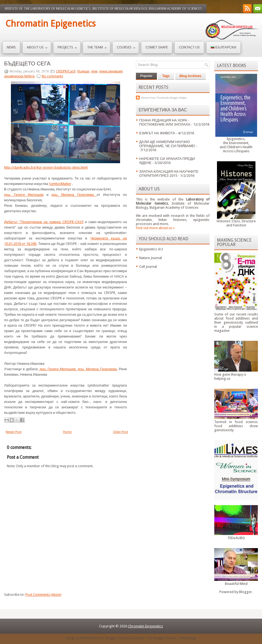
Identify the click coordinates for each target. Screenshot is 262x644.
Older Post (120, 432)
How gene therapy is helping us (230, 376)
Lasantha (138, 638)
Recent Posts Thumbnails (155, 98)
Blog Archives (190, 76)
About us (39, 46)
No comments (52, 76)
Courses (128, 46)
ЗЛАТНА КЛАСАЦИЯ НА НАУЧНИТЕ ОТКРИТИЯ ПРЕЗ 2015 (169, 174)
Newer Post (14, 432)
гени (94, 71)
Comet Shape (157, 47)
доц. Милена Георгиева (74, 195)
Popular (146, 76)
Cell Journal (148, 267)
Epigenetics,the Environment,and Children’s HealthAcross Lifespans (236, 145)
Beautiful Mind (236, 584)
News (11, 47)
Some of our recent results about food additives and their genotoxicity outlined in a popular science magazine (236, 322)
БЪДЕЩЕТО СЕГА (27, 63)
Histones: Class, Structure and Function (236, 223)
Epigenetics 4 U (151, 249)
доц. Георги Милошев (24, 195)
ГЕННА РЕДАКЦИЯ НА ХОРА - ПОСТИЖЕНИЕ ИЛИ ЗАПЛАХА (165, 122)
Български (224, 47)
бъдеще (83, 71)
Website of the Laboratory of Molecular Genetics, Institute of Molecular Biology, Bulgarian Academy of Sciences (103, 9)
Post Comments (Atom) (43, 595)
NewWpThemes (91, 638)
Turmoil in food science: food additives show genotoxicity (236, 426)
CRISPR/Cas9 (66, 71)
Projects (69, 46)
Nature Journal (151, 258)
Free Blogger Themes (162, 638)
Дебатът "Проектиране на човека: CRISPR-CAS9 (44, 222)
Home (67, 432)
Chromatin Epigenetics (50, 24)
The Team (99, 46)
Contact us (189, 47)
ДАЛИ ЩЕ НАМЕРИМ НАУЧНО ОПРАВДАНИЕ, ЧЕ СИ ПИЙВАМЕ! (167, 144)
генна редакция (111, 71)
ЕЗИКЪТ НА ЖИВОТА (157, 133)
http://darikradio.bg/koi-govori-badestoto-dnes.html (46, 167)
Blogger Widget (178, 98)
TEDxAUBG (236, 538)
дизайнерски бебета (19, 76)
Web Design (188, 638)
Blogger (245, 592)
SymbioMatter (60, 184)
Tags (166, 76)
